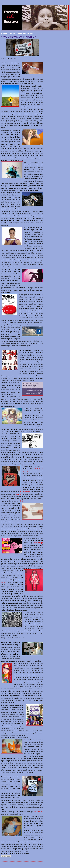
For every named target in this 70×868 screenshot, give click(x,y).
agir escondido (38, 812)
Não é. (21, 501)
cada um (19, 494)
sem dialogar (39, 543)
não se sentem (25, 492)
